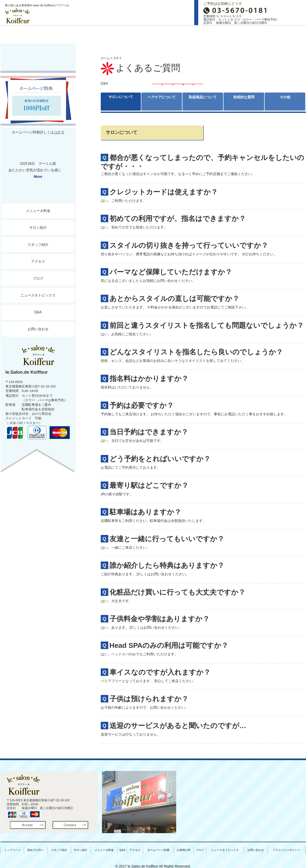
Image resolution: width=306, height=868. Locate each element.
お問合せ (293, 13)
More (38, 177)
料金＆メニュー (196, 34)
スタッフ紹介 (109, 34)
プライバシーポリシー (287, 847)
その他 (285, 98)
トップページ (21, 34)
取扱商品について (203, 102)
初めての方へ (65, 34)
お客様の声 (185, 847)
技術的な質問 (244, 102)
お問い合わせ (38, 329)
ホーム (105, 58)
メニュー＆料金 (38, 211)
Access (240, 34)
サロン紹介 (152, 34)
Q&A (38, 312)
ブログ (284, 34)
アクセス (38, 261)
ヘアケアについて (162, 102)
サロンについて (121, 101)
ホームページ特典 (160, 847)
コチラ (59, 132)
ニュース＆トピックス (38, 295)
